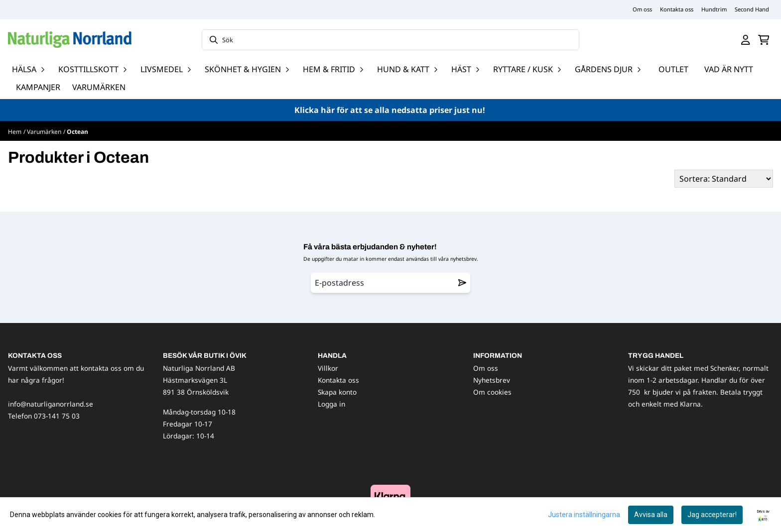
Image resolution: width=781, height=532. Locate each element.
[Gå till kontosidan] (746, 40)
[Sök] (390, 40)
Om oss (642, 9)
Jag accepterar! (712, 515)
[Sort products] (724, 179)
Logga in (331, 404)
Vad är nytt (729, 69)
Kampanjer (38, 87)
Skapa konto (337, 392)
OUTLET (673, 69)
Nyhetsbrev (492, 380)
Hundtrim (714, 9)
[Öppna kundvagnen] (764, 40)
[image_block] (390, 496)
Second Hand (752, 9)
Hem (15, 132)
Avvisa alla (651, 515)
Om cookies (492, 392)
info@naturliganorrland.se (51, 404)
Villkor (328, 368)
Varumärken (99, 87)
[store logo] (70, 40)
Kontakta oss (677, 9)
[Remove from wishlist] (462, 283)
